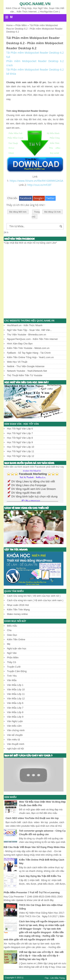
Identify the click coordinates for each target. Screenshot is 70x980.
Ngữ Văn (12, 653)
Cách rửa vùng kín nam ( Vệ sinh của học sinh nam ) (35, 600)
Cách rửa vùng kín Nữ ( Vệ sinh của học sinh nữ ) (34, 596)
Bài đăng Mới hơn (18, 212)
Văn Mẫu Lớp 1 (15, 685)
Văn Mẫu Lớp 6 (15, 703)
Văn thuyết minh (16, 744)
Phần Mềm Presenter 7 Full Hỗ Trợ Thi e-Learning (32, 892)
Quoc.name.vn (35, 4)
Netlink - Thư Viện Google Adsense (26, 366)
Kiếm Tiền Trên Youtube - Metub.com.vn (28, 348)
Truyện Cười (14, 667)
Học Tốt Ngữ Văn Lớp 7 (20, 433)
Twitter (50, 198)
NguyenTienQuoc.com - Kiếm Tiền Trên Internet (32, 339)
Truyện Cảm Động (17, 671)
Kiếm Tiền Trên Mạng (18, 610)
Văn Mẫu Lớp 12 (16, 699)
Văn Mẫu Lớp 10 (16, 689)
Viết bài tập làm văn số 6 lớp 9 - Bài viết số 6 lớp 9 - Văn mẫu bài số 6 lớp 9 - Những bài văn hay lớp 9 (41, 956)
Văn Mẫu (12, 680)
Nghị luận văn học (17, 648)
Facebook (26, 198)
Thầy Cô (12, 662)
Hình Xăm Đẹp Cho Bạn (20, 344)
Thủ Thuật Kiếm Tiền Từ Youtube (25, 375)
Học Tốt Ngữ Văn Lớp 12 (21, 456)
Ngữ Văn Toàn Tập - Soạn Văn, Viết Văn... (30, 330)
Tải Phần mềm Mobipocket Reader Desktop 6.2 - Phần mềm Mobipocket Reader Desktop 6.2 (35, 43)
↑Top (46, 978)
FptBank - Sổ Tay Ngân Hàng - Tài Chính (29, 353)
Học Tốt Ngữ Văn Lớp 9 (20, 442)
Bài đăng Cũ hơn (53, 212)
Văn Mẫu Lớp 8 (15, 712)
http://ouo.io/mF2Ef (39, 185)
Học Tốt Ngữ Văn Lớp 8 (20, 438)
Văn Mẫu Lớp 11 (16, 694)
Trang (62, 978)
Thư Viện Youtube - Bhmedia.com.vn (27, 335)
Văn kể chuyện (15, 735)
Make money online (17, 614)
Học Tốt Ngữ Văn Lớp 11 (21, 451)
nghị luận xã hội (16, 749)
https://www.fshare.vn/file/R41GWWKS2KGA (36, 181)
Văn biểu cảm (14, 726)
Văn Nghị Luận (15, 721)
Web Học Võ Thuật (17, 362)
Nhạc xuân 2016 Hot (18, 605)
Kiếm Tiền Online (16, 639)
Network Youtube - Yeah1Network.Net (27, 371)
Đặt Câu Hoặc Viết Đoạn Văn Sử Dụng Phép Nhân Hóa (34, 847)
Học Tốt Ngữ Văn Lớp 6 (20, 429)
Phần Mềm (13, 658)
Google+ (39, 198)
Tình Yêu (12, 676)
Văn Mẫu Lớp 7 (15, 708)
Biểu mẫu (12, 626)
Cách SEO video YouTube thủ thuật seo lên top (32, 818)
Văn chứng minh (16, 730)
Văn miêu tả (13, 740)
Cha (9, 630)
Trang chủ (36, 214)
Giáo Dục (12, 635)
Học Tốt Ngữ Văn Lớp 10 (21, 447)
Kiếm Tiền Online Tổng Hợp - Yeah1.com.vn (30, 357)
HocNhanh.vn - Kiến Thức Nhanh (25, 325)
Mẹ (9, 644)
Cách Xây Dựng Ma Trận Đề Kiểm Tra (40, 876)
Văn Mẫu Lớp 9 (15, 717)
